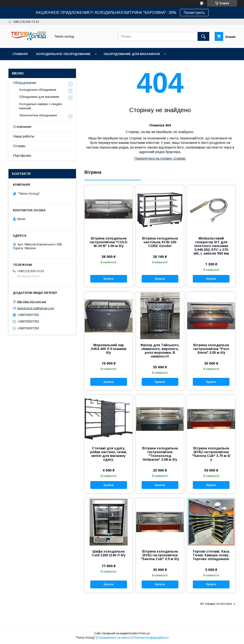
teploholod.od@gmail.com (36, 308)
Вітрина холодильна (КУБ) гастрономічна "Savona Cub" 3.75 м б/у (211, 454)
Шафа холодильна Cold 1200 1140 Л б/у (109, 553)
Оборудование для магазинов (132, 54)
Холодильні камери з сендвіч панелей (41, 106)
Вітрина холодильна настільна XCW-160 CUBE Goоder (160, 242)
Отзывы (19, 146)
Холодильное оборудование (63, 54)
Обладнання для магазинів (39, 97)
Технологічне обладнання (38, 115)
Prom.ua (144, 633)
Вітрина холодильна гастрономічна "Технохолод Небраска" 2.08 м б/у (160, 454)
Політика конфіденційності (151, 638)
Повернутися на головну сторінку (160, 158)
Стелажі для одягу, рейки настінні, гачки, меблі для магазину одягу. (109, 454)
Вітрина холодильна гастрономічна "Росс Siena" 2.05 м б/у (211, 349)
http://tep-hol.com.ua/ (32, 301)
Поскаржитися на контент (114, 638)
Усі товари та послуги (216, 604)
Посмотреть (194, 13)
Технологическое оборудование (44, 66)
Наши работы (24, 136)
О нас (93, 66)
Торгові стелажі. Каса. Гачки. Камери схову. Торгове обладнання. (211, 555)
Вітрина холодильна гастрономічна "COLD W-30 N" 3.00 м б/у (109, 242)
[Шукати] (203, 36)
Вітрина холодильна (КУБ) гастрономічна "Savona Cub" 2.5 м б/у (160, 555)
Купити (109, 279)
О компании (22, 127)
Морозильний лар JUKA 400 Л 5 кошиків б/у (109, 349)
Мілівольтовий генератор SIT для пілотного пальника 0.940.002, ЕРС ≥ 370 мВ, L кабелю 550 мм (211, 246)
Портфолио (22, 156)
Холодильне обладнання (38, 90)
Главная (20, 54)
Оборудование (25, 83)
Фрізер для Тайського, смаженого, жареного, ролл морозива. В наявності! (160, 351)
